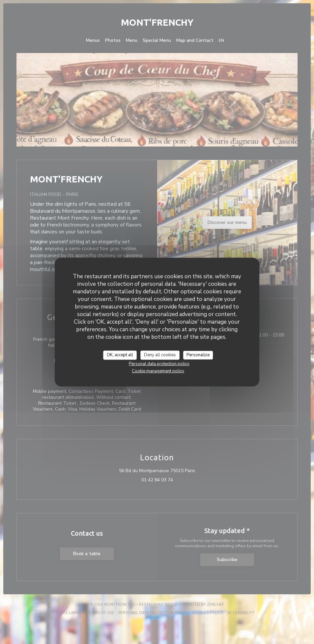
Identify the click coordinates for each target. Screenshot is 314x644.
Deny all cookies (160, 355)
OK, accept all (120, 355)
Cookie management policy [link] (158, 371)
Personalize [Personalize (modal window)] (198, 355)
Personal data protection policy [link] (159, 363)
